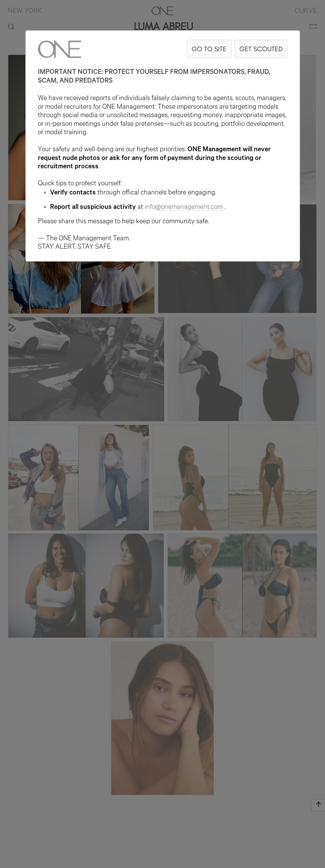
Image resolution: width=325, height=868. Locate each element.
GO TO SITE (209, 49)
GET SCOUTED (261, 49)
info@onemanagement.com (184, 208)
